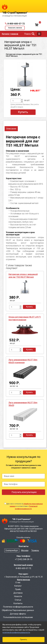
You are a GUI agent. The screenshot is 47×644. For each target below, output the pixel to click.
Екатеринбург (12, 550)
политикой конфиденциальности (16, 632)
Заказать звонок (15, 28)
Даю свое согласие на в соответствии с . (25, 506)
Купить (23, 112)
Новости (18, 596)
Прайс (18, 589)
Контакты (18, 603)
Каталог (18, 586)
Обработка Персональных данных (18, 610)
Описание (11, 129)
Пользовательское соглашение (18, 617)
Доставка (18, 593)
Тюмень (35, 550)
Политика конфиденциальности (18, 607)
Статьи (18, 600)
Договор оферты (18, 614)
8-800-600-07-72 (16, 24)
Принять (24, 639)
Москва (25, 550)
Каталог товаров (10, 34)
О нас (18, 582)
